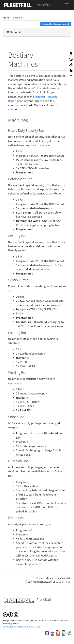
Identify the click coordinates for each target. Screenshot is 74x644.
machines (18, 18)
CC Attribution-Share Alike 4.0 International (23, 627)
